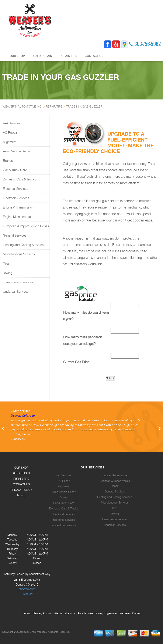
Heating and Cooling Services (23, 245)
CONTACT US (94, 56)
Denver (37, 613)
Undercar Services (15, 291)
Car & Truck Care (15, 170)
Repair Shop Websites (34, 632)
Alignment (9, 142)
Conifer (136, 613)
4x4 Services (11, 123)
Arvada (82, 613)
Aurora (47, 613)
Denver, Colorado (23, 416)
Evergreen (124, 613)
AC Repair (10, 132)
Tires (6, 263)
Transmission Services (18, 282)
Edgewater (110, 613)
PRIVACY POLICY (21, 490)
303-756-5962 (148, 44)
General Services (14, 235)
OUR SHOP (17, 56)
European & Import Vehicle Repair (26, 226)
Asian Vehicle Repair (17, 151)
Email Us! (27, 594)
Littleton (57, 613)
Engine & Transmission (18, 207)
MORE (21, 495)
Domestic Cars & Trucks (19, 179)
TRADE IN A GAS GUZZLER (84, 106)
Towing (7, 273)
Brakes (7, 160)
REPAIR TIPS (68, 56)
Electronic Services (16, 198)
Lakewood (70, 613)
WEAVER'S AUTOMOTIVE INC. (22, 106)
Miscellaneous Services (18, 254)
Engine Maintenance (16, 217)
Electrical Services (15, 189)
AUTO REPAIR (42, 56)
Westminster (95, 613)
